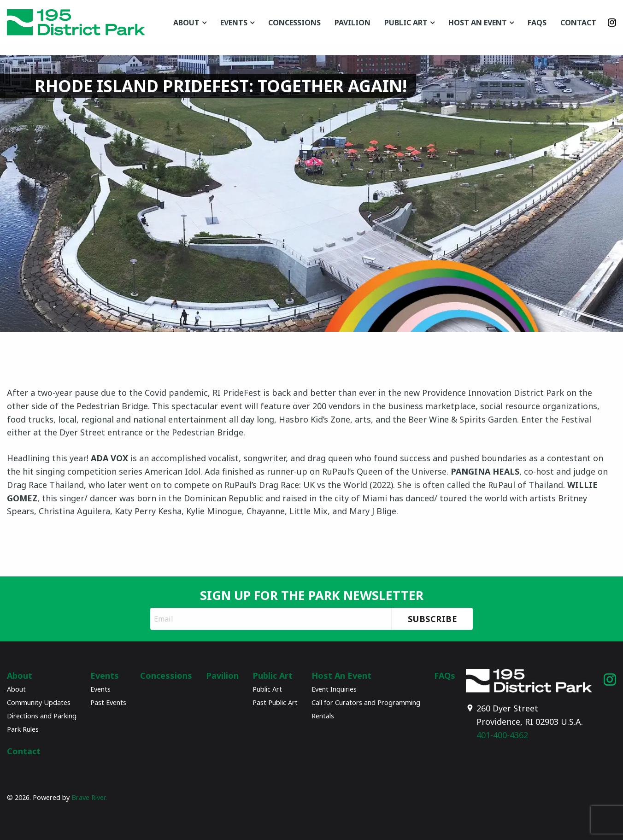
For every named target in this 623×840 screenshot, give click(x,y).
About (186, 23)
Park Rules (23, 729)
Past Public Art (275, 702)
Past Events (108, 702)
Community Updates (39, 702)
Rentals (323, 716)
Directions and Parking (42, 716)
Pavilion (353, 23)
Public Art (406, 23)
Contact (578, 23)
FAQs (537, 23)
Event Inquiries (334, 689)
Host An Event (478, 23)
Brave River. (89, 797)
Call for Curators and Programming (366, 702)
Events (234, 23)
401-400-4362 (502, 735)
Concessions (294, 23)
